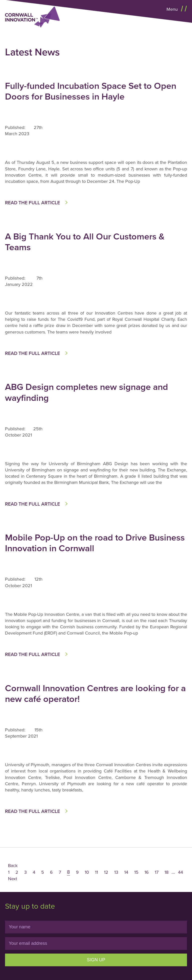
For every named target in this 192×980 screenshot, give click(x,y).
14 (126, 872)
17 (157, 872)
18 (166, 872)
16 (147, 872)
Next (12, 879)
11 (96, 872)
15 (136, 872)
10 (87, 872)
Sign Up (96, 960)
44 (180, 872)
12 (106, 872)
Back (13, 866)
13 (116, 872)
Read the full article (32, 203)
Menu (173, 9)
